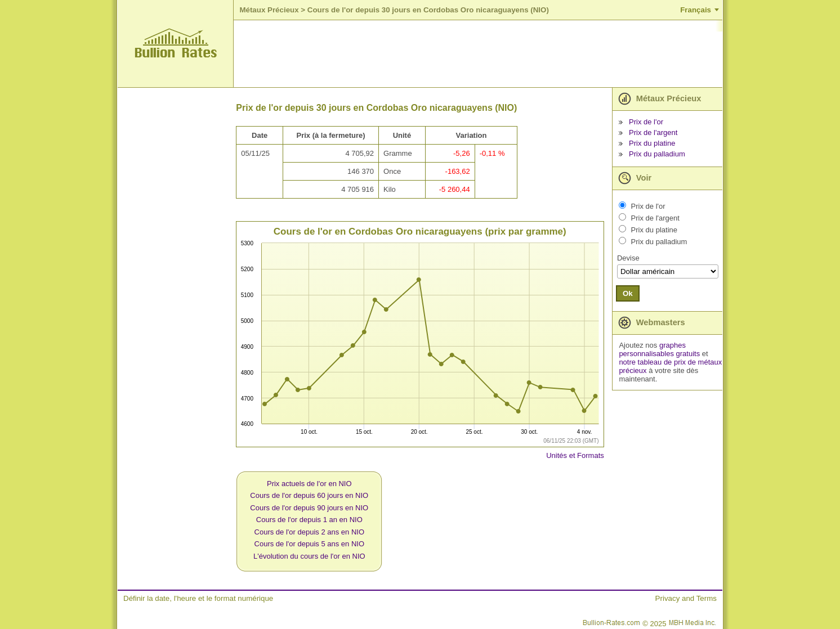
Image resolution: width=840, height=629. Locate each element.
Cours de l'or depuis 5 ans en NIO (309, 544)
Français (696, 10)
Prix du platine (652, 143)
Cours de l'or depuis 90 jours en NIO (309, 508)
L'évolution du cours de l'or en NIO (309, 556)
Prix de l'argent (653, 132)
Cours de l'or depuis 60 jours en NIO (309, 495)
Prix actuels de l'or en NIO (309, 484)
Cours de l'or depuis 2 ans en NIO (309, 532)
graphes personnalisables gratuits (659, 349)
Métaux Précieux (269, 10)
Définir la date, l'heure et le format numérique (198, 598)
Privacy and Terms (686, 598)
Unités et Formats (575, 455)
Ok (628, 293)
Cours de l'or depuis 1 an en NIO (309, 520)
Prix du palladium (657, 154)
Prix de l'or (646, 122)
